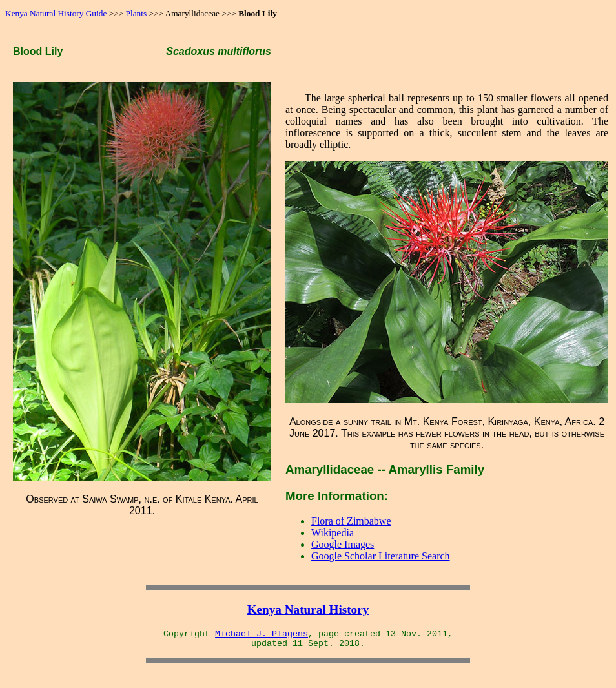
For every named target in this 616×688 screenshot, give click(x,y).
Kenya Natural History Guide (56, 13)
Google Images (343, 544)
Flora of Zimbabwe (351, 521)
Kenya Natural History (308, 610)
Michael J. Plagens (262, 634)
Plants (137, 13)
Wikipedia (333, 533)
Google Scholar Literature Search (381, 556)
